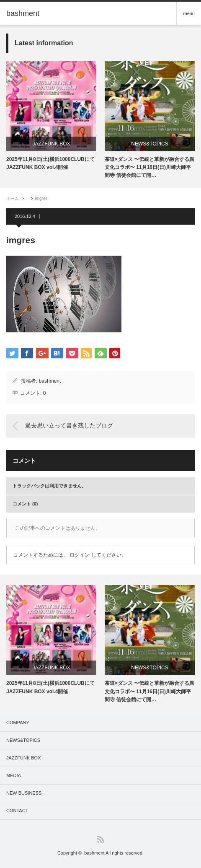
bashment (50, 381)
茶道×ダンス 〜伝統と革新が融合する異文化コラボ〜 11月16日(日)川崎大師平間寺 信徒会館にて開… (149, 167)
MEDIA (14, 775)
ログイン (80, 555)
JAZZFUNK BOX (51, 144)
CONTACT (17, 811)
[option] (51, 116)
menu (189, 13)
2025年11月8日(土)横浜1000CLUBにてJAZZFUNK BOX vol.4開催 (50, 163)
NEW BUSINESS (24, 793)
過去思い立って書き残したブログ (69, 426)
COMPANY (18, 723)
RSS (101, 839)
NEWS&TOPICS (149, 144)
